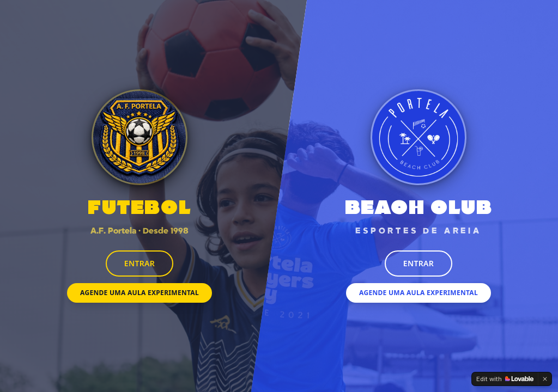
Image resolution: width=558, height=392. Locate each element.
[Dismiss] (545, 379)
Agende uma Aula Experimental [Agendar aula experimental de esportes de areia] (418, 293)
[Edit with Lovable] (505, 379)
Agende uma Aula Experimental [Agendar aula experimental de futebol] (139, 293)
